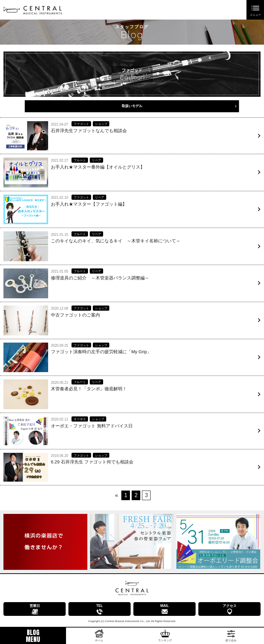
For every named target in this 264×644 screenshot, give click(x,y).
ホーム (99, 640)
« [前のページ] (117, 495)
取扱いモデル (132, 106)
